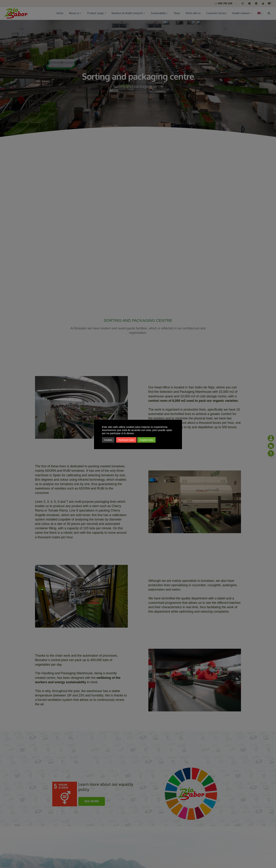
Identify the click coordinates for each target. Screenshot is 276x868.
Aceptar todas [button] (146, 440)
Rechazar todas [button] (126, 440)
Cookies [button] (108, 440)
